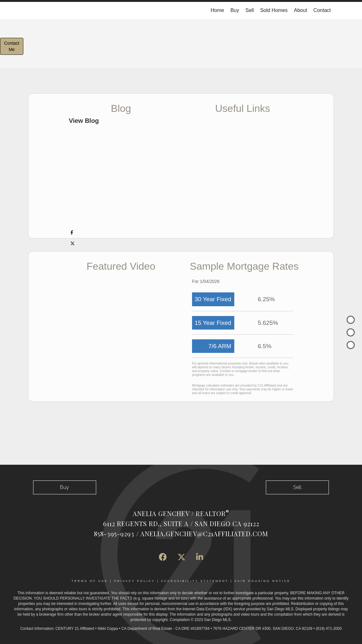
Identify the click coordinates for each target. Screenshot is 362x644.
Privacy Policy (135, 581)
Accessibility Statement (195, 581)
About (301, 10)
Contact (322, 10)
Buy (235, 10)
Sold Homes (274, 10)
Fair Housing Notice (263, 581)
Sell (250, 10)
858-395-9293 (114, 534)
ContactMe (12, 46)
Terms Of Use (90, 581)
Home (217, 10)
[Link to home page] (31, 10)
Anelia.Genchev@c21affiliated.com (204, 534)
